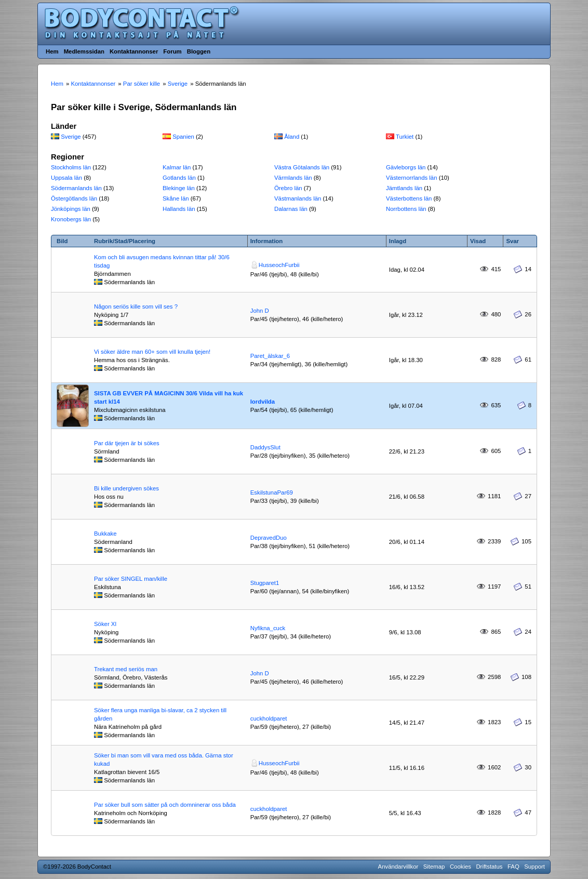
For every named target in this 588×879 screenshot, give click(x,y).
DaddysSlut (265, 447)
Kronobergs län (71, 219)
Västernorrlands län (412, 178)
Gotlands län (179, 178)
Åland (292, 137)
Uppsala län (66, 178)
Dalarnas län (291, 209)
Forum (172, 51)
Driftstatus (489, 867)
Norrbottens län (406, 209)
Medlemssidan (84, 51)
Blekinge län (179, 188)
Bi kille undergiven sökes (126, 488)
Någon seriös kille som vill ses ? (136, 307)
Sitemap (434, 867)
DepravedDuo (269, 538)
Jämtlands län (404, 188)
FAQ (513, 867)
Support (534, 867)
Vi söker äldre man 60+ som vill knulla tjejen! (152, 352)
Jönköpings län (71, 209)
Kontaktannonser (134, 51)
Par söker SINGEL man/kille (131, 579)
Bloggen (199, 51)
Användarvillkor (398, 867)
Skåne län (176, 198)
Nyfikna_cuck (268, 628)
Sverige (71, 137)
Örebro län (288, 188)
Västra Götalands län (302, 167)
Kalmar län (177, 167)
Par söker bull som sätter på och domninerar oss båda (165, 805)
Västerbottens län (409, 198)
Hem (52, 51)
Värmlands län (293, 178)
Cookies (460, 867)
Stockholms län (71, 167)
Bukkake (105, 534)
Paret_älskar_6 (270, 356)
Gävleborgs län (406, 167)
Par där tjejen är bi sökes (127, 443)
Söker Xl (105, 624)
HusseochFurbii (279, 265)
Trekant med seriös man (126, 669)
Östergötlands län (74, 198)
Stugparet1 (265, 583)
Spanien (183, 137)
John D (260, 311)
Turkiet (405, 137)
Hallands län (179, 209)
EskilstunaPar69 (272, 492)
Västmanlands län (298, 198)
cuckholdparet (269, 718)
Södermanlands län (76, 188)
